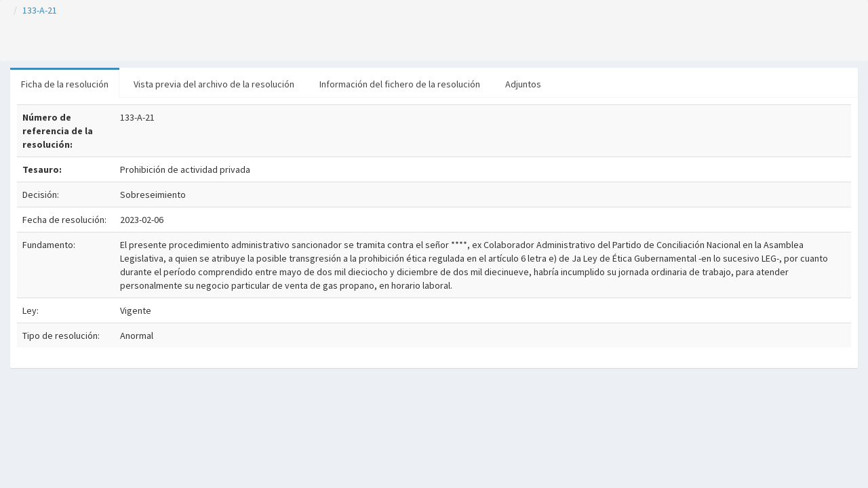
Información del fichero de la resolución (400, 84)
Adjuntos (523, 84)
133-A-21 (40, 10)
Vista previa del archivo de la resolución (214, 84)
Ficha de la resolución (65, 84)
